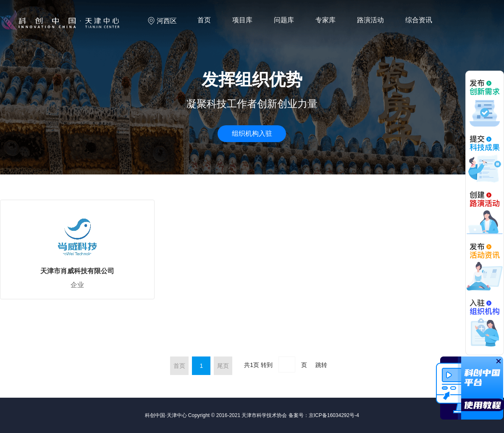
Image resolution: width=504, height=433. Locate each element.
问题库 (284, 20)
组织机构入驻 (252, 133)
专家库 (325, 20)
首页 (204, 20)
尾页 (223, 366)
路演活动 (370, 20)
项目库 (242, 20)
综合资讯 (419, 20)
